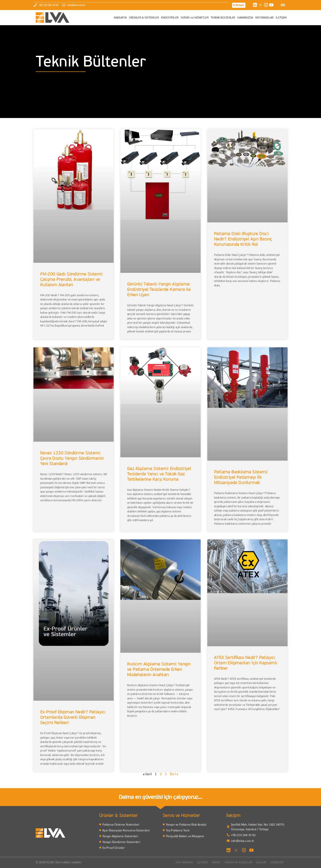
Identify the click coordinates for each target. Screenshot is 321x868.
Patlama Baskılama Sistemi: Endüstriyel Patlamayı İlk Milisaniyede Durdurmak (241, 478)
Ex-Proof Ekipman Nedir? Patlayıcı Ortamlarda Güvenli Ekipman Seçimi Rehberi (73, 717)
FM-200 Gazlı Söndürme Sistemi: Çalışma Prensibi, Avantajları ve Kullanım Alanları (71, 280)
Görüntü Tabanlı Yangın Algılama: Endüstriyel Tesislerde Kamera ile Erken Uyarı (159, 290)
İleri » (174, 774)
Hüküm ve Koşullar (234, 862)
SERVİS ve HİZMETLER (194, 18)
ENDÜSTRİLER (170, 18)
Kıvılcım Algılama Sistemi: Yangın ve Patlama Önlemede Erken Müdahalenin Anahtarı (159, 669)
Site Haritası (175, 862)
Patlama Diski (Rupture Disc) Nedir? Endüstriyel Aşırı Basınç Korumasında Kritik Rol (243, 239)
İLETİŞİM (281, 18)
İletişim (195, 862)
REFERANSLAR (264, 18)
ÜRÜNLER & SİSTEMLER (144, 18)
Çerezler (276, 862)
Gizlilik (259, 862)
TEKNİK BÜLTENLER (223, 18)
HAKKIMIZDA (245, 18)
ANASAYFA (120, 18)
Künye (210, 862)
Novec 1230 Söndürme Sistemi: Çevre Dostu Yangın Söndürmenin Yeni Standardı (72, 458)
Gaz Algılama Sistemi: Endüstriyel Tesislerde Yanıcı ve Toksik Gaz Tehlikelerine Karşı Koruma (159, 474)
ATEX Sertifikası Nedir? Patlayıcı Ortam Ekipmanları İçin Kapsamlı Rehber (245, 663)
